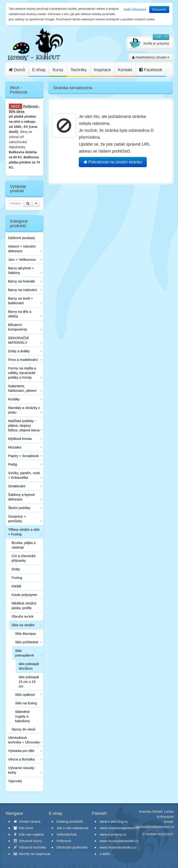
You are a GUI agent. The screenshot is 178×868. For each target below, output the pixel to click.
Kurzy (58, 70)
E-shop (39, 70)
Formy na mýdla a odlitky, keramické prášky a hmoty (22, 373)
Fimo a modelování (23, 360)
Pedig (13, 464)
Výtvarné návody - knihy (22, 770)
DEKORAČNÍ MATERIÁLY (18, 340)
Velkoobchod (67, 834)
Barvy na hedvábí (22, 281)
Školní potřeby (19, 508)
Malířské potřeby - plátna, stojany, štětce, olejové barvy (24, 425)
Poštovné (30, 106)
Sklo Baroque (25, 633)
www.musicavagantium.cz (120, 828)
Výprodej (15, 781)
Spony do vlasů (24, 729)
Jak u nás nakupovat (73, 828)
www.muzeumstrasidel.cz (119, 841)
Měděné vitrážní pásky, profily (24, 606)
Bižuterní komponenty (18, 327)
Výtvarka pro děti (21, 751)
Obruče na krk (22, 616)
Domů (17, 70)
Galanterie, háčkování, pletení (22, 388)
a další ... (107, 854)
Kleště (16, 586)
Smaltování (17, 486)
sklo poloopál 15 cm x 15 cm (29, 682)
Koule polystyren (24, 595)
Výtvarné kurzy (28, 841)
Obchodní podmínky (72, 847)
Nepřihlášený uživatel (151, 57)
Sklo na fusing (26, 703)
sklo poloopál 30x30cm (29, 666)
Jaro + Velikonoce (22, 259)
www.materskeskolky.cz (118, 847)
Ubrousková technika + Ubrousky (24, 740)
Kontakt (125, 70)
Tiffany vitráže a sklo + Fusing (24, 532)
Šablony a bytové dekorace (21, 497)
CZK (158, 37)
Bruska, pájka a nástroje (24, 545)
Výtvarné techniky (30, 847)
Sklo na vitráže (23, 625)
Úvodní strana (27, 821)
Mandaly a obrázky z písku (24, 410)
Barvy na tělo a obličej (20, 314)
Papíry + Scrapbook (23, 456)
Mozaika (15, 447)
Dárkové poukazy (22, 238)
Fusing (17, 578)
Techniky (79, 70)
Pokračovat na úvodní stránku (113, 162)
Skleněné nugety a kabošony (22, 716)
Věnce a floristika (21, 759)
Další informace (135, 9)
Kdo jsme (23, 828)
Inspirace (102, 70)
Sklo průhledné (27, 642)
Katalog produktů (70, 821)
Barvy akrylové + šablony (21, 270)
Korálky (14, 399)
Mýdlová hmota (20, 439)
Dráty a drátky (19, 351)
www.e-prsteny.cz (113, 834)
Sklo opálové (25, 695)
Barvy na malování (22, 290)
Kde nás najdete (29, 834)
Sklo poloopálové (24, 653)
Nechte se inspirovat (32, 854)
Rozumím (159, 9)
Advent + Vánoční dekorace (22, 249)
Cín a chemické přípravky (24, 558)
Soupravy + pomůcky (17, 519)
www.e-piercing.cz (114, 821)
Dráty (16, 569)
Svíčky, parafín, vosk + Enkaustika (24, 475)
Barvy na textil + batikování (21, 301)
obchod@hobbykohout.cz (155, 827)
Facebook (151, 70)
